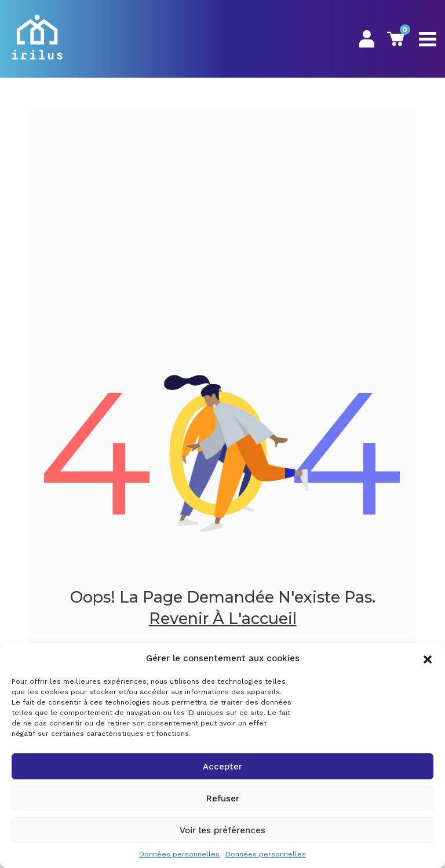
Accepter (222, 767)
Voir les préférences (222, 830)
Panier (396, 39)
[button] (428, 658)
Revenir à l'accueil (223, 619)
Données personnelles (179, 854)
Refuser (223, 798)
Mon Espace (367, 39)
